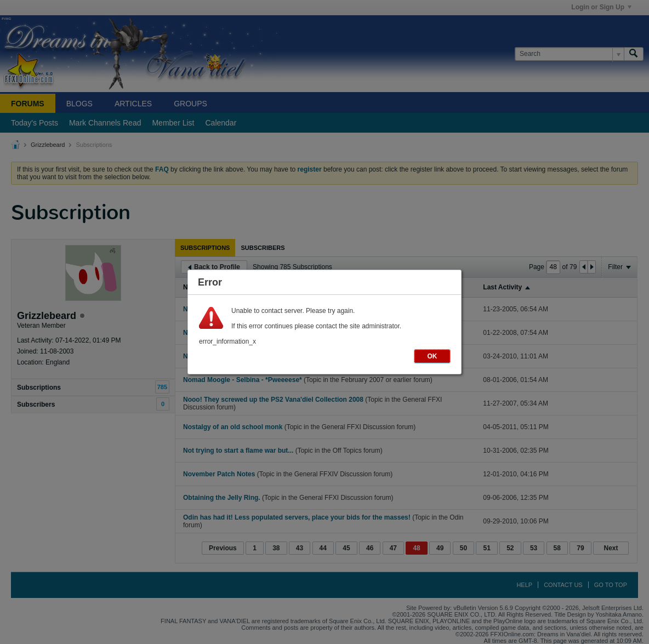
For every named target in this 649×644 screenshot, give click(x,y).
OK (432, 356)
